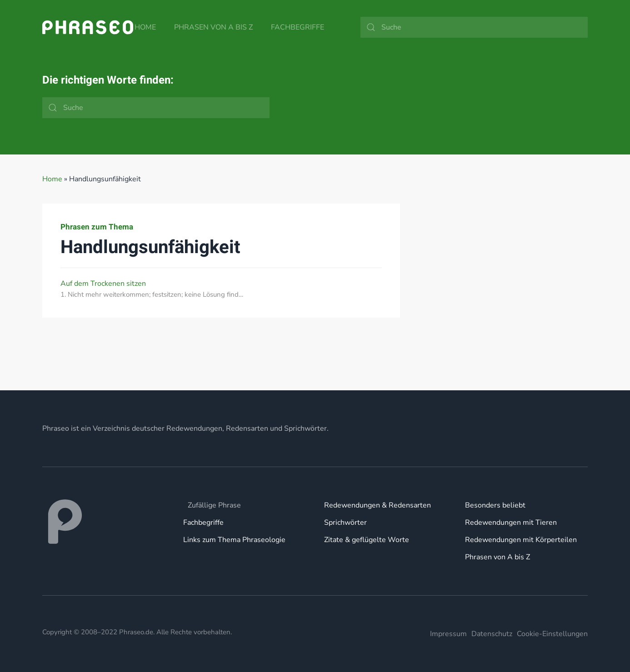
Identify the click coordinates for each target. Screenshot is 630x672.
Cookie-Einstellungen (552, 634)
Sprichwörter (345, 523)
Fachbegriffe (297, 27)
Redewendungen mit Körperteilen (521, 540)
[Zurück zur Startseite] (88, 27)
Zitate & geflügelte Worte (367, 540)
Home (145, 27)
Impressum (448, 634)
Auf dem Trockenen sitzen (103, 284)
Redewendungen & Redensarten (377, 505)
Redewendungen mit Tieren (511, 523)
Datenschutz (492, 634)
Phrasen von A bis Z (213, 27)
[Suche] (474, 27)
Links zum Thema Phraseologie (234, 540)
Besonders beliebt (495, 505)
